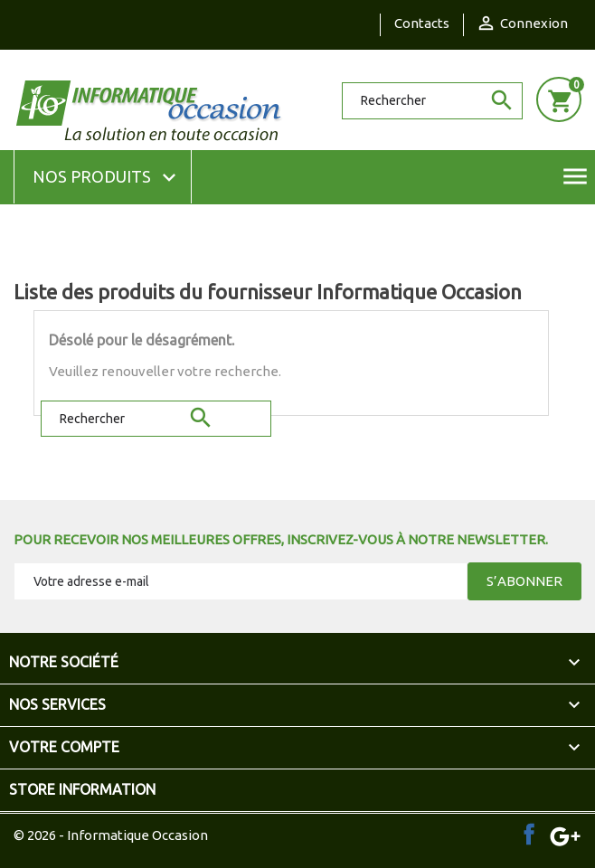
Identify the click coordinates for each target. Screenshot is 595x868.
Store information (82, 789)
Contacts (422, 23)
